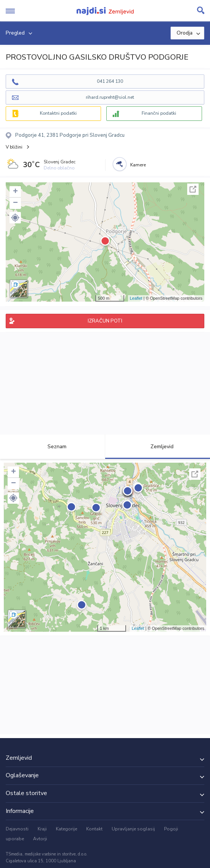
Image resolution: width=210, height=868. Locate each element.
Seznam (53, 447)
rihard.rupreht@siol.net (110, 97)
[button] (15, 218)
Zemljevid (158, 447)
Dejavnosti (17, 829)
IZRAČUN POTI (105, 321)
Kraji (42, 829)
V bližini (14, 147)
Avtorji (40, 839)
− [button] (15, 203)
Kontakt (94, 829)
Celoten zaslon (193, 189)
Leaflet (136, 298)
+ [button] (15, 192)
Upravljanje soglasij (133, 829)
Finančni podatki (159, 113)
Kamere (138, 165)
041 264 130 (110, 81)
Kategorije (66, 829)
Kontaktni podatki (58, 113)
